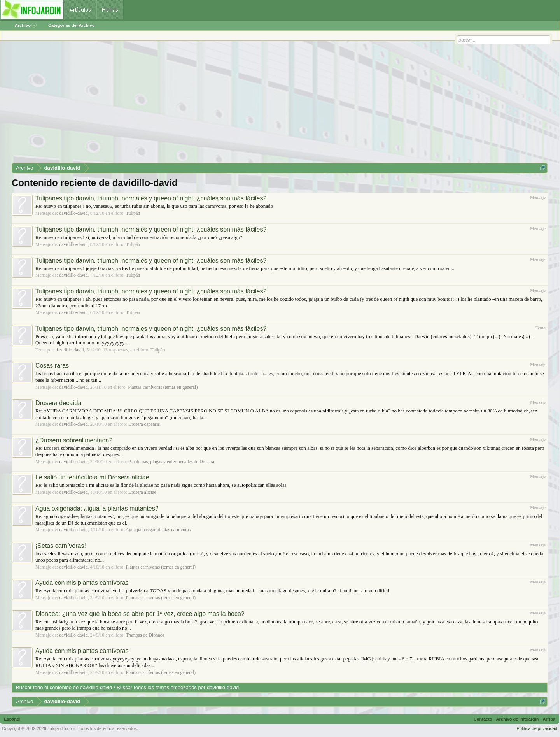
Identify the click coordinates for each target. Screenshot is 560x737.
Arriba (549, 719)
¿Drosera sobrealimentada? (74, 440)
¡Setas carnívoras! (61, 546)
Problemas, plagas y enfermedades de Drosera (171, 462)
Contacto (483, 719)
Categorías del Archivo (71, 25)
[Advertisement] (245, 105)
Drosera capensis (144, 424)
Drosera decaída (58, 403)
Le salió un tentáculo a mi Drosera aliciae (92, 477)
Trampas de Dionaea (145, 635)
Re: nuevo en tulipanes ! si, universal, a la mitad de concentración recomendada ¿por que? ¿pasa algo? (139, 237)
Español (12, 719)
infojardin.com (62, 728)
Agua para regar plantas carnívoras (158, 530)
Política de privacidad (537, 728)
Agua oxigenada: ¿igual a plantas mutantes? (97, 508)
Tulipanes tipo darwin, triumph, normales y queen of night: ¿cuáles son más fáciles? (151, 198)
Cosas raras (52, 366)
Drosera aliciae (142, 492)
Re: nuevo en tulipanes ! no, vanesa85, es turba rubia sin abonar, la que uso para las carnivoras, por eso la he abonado (154, 206)
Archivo (26, 25)
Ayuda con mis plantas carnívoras (82, 583)
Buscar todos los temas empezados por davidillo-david (178, 687)
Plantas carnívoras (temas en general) (163, 387)
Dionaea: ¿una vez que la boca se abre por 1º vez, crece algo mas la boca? (140, 614)
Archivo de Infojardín (518, 719)
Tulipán (133, 213)
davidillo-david (73, 213)
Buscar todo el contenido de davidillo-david (64, 687)
